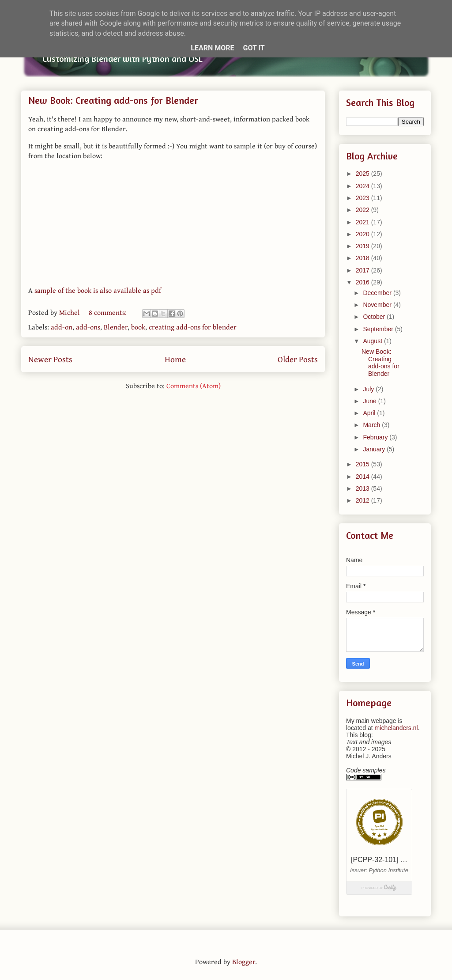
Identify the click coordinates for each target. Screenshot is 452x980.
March (372, 425)
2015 (363, 464)
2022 (363, 210)
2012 (363, 500)
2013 (363, 488)
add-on (62, 327)
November (378, 305)
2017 (363, 270)
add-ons (88, 327)
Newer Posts (50, 359)
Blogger (244, 961)
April (370, 413)
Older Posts (298, 359)
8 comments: (109, 312)
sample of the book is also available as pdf (98, 290)
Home (175, 359)
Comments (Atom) (194, 386)
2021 (363, 222)
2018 (363, 258)
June (370, 401)
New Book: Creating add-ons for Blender (113, 100)
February (376, 437)
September (379, 329)
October (375, 317)
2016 (363, 282)
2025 (363, 174)
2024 (363, 186)
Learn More (212, 48)
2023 (363, 198)
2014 (363, 477)
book (138, 327)
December (378, 293)
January (375, 449)
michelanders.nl (396, 728)
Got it (254, 48)
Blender (116, 327)
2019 (363, 246)
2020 (363, 234)
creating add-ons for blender (193, 327)
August (373, 341)
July (369, 389)
